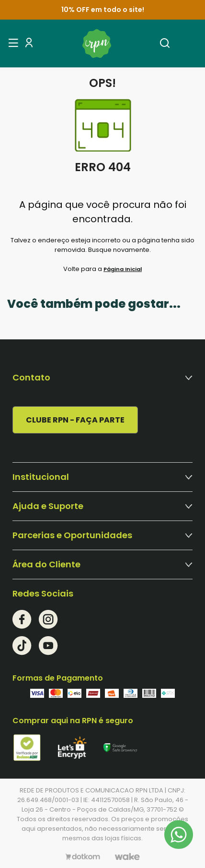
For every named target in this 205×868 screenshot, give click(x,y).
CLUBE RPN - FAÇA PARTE (75, 420)
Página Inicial (123, 269)
